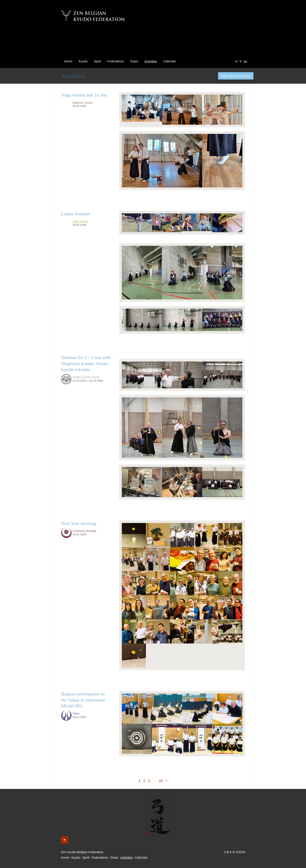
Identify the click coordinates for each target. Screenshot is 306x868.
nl (236, 61)
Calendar (170, 61)
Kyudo (83, 61)
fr (241, 61)
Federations (116, 61)
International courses (236, 76)
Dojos (134, 61)
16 (161, 780)
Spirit (98, 61)
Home (68, 61)
